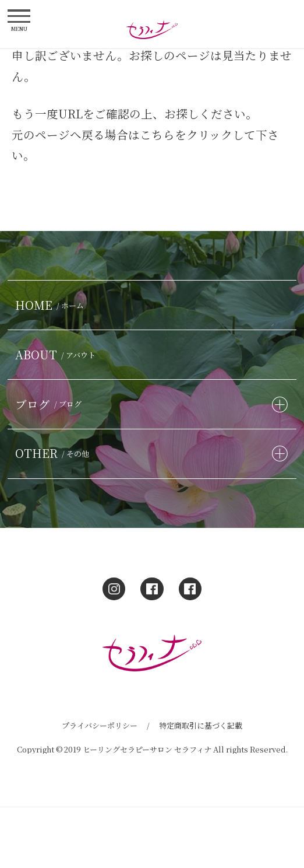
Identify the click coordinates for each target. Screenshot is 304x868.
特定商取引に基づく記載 (201, 725)
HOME (51, 305)
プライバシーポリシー (100, 725)
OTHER (54, 453)
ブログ (50, 404)
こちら (157, 134)
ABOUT (57, 354)
